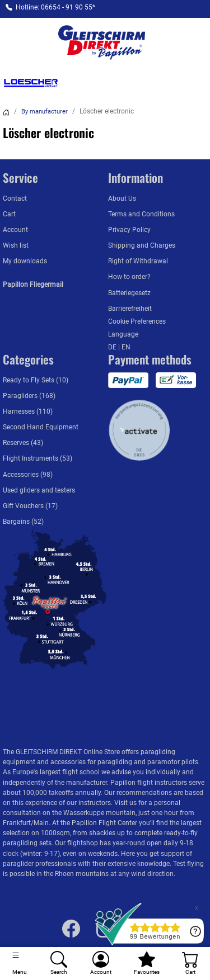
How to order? (129, 277)
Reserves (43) (23, 443)
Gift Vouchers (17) (30, 506)
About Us (122, 198)
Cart (9, 214)
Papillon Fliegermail (33, 285)
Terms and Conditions (141, 214)
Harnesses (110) (28, 411)
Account (15, 230)
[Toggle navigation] (20, 964)
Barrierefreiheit (130, 309)
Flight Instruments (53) (38, 458)
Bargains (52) (23, 522)
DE (113, 347)
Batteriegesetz (129, 293)
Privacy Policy (129, 230)
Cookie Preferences (137, 321)
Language (123, 334)
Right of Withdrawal (138, 261)
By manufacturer (45, 112)
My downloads (25, 261)
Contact (15, 198)
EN (126, 347)
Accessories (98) (28, 475)
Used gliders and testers (39, 490)
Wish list (16, 245)
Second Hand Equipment (41, 427)
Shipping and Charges (142, 245)
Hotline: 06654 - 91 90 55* (55, 7)
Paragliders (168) (29, 396)
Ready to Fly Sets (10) (36, 380)
